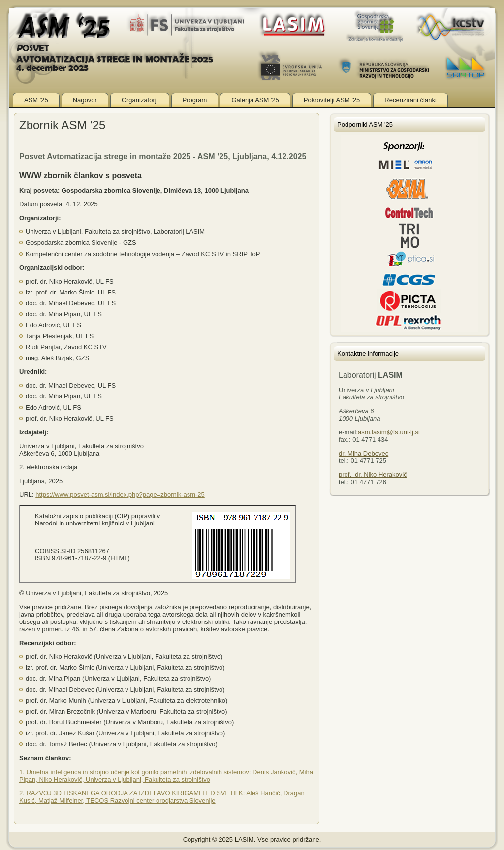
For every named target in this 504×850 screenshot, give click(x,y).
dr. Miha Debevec (363, 453)
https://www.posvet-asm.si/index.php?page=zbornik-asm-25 (120, 495)
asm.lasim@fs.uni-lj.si (389, 432)
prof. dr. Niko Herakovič (373, 474)
